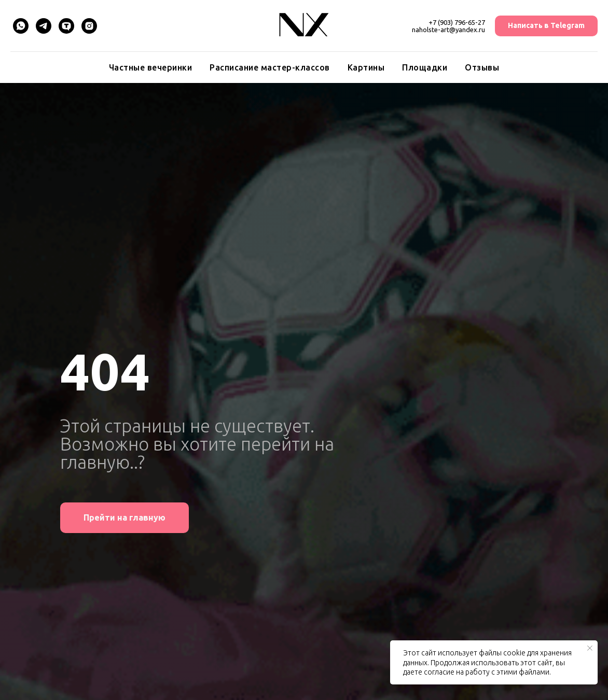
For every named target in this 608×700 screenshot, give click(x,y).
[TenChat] (66, 26)
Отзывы (482, 67)
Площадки (425, 67)
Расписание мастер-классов (270, 67)
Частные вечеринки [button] (151, 67)
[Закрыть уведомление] (590, 648)
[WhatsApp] (21, 26)
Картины (366, 67)
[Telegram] (44, 26)
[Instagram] (89, 26)
